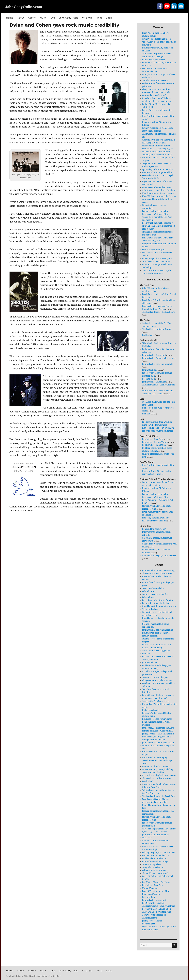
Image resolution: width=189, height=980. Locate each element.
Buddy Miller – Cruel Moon (154, 445)
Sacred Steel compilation (153, 588)
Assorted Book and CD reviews (156, 766)
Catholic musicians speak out (155, 81)
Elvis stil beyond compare (154, 250)
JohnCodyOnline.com (24, 7)
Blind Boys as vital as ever (154, 60)
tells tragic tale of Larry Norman (159, 829)
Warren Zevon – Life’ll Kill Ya (155, 856)
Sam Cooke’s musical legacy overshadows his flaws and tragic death (157, 761)
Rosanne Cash (148, 379)
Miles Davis (147, 838)
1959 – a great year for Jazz (154, 832)
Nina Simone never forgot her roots (158, 193)
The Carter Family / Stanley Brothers (159, 385)
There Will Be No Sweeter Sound (157, 912)
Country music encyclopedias (155, 594)
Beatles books (148, 335)
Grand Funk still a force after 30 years (159, 606)
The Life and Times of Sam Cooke (157, 574)
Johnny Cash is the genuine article (157, 364)
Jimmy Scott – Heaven (152, 921)
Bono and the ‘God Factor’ (154, 95)
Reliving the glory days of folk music (158, 853)
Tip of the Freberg (150, 609)
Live (53, 18)
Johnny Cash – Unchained (154, 355)
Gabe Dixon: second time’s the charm (159, 190)
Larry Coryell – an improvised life (157, 173)
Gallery (32, 18)
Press (99, 18)
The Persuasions (150, 918)
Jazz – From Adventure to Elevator (158, 600)
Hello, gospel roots (151, 710)
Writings (87, 18)
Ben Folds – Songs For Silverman (157, 719)
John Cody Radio (69, 18)
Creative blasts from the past (155, 677)
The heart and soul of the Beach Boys (159, 312)
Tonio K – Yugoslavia (152, 864)
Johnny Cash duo (150, 370)
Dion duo (146, 414)
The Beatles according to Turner (157, 329)
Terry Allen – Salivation (153, 867)
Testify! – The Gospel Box (154, 915)
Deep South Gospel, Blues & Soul (157, 909)
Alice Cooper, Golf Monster (154, 143)
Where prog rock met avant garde (157, 259)
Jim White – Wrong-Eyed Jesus (156, 882)
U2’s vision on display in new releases (159, 556)
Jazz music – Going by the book (156, 603)
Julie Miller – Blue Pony (153, 439)
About (21, 18)
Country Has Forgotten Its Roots (157, 39)
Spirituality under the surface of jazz (158, 170)
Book (109, 18)
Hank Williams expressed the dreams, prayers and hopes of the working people (159, 199)
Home (10, 18)
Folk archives (148, 597)
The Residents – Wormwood (155, 873)
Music (43, 18)
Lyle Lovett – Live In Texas (154, 870)
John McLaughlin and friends (155, 835)
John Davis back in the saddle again (158, 743)
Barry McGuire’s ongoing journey (157, 187)
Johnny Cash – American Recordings (159, 358)
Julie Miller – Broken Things (155, 442)
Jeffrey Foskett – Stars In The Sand (158, 734)
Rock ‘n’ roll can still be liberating (157, 223)
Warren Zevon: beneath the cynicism (159, 140)
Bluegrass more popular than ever (157, 680)
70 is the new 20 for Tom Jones (156, 262)
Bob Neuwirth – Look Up (153, 903)
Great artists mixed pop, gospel (156, 651)
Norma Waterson (150, 888)
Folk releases (148, 591)
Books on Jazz (148, 924)
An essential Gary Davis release (156, 701)
